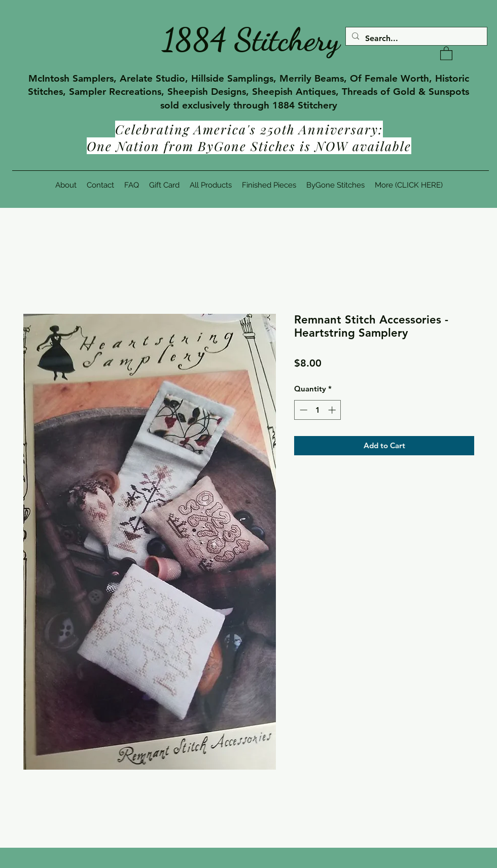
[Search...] (415, 39)
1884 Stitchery (251, 40)
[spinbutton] (318, 410)
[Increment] (333, 410)
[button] (446, 53)
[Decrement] (303, 410)
